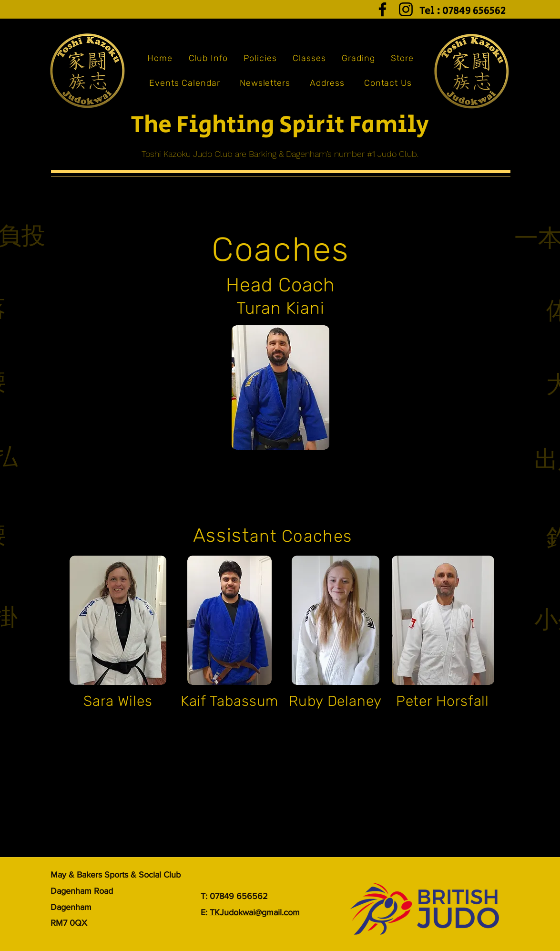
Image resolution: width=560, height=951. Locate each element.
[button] (208, 58)
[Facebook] (382, 9)
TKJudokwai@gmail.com (255, 912)
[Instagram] (406, 9)
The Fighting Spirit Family (280, 125)
